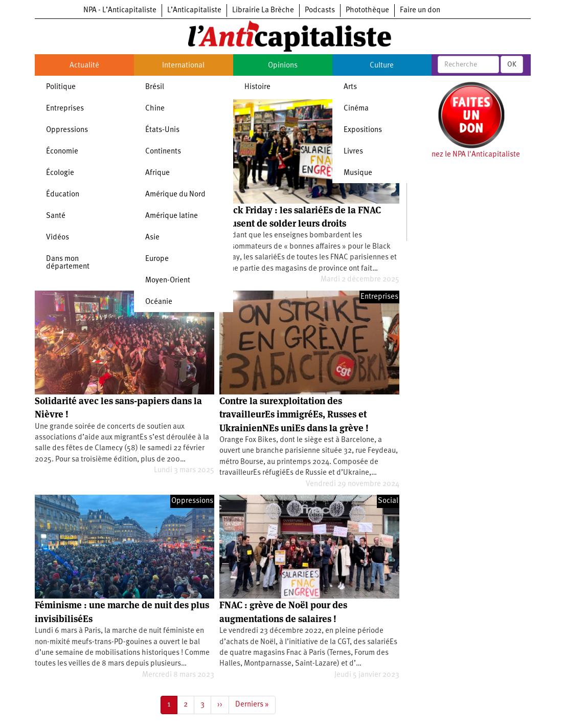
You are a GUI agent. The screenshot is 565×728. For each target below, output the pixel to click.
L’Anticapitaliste (194, 10)
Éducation (63, 195)
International (183, 66)
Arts (350, 87)
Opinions (283, 66)
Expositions (363, 130)
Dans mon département (68, 263)
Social (388, 501)
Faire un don (420, 10)
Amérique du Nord (175, 195)
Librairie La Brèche (263, 10)
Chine (155, 109)
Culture (382, 66)
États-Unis (162, 130)
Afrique (157, 173)
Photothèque (367, 10)
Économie (62, 152)
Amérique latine (172, 216)
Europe (157, 259)
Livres (353, 152)
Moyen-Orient (168, 281)
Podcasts (320, 10)
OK (512, 64)
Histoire (257, 87)
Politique (61, 87)
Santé (56, 216)
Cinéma (356, 109)
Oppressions (67, 130)
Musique (358, 173)
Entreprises (65, 109)
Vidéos (58, 238)
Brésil (155, 87)
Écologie (60, 173)
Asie (152, 238)
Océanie (159, 302)
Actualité (84, 66)
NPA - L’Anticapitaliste (120, 10)
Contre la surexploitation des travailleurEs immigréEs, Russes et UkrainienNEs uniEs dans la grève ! (294, 414)
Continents (163, 152)
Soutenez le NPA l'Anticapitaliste (466, 155)
